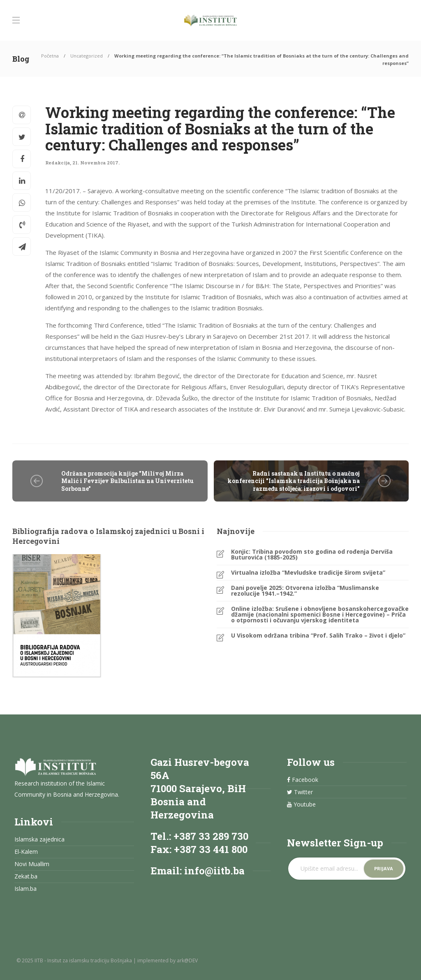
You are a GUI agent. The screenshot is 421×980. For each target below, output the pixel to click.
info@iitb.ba (214, 871)
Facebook (303, 780)
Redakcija (58, 163)
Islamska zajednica (39, 839)
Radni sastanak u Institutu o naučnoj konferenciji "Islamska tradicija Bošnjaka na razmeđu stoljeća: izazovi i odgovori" (294, 481)
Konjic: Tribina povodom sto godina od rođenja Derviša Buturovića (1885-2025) (312, 555)
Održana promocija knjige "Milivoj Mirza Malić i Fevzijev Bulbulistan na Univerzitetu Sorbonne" (127, 481)
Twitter (300, 792)
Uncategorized (87, 56)
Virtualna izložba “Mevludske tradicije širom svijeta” (308, 573)
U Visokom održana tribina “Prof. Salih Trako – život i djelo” (318, 636)
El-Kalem (26, 852)
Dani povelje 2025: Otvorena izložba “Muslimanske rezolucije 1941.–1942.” (305, 591)
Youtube (301, 804)
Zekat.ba (26, 876)
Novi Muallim (32, 864)
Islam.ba (25, 889)
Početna (50, 56)
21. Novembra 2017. (96, 163)
